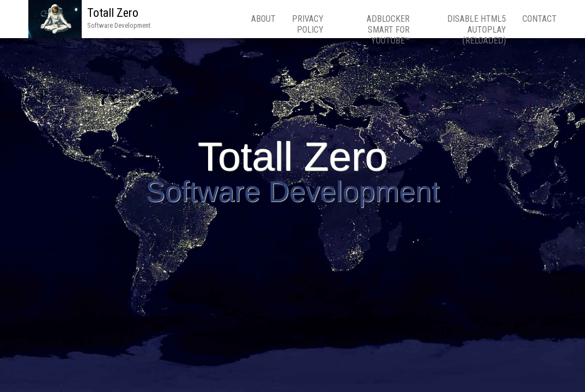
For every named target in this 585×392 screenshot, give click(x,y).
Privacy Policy (308, 24)
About (263, 19)
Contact (540, 19)
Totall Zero (113, 13)
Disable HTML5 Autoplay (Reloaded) (477, 30)
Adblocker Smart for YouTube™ (388, 30)
